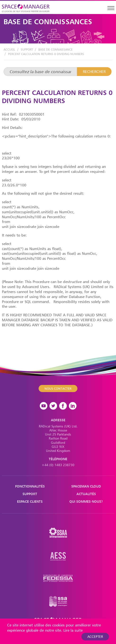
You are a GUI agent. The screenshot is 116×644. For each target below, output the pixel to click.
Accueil (9, 49)
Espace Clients (30, 501)
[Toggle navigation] (111, 8)
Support (27, 49)
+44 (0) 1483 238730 (58, 465)
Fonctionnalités (30, 486)
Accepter (95, 637)
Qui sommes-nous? (86, 501)
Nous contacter (58, 388)
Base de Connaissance (56, 49)
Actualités (86, 494)
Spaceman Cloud (86, 486)
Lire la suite (73, 630)
